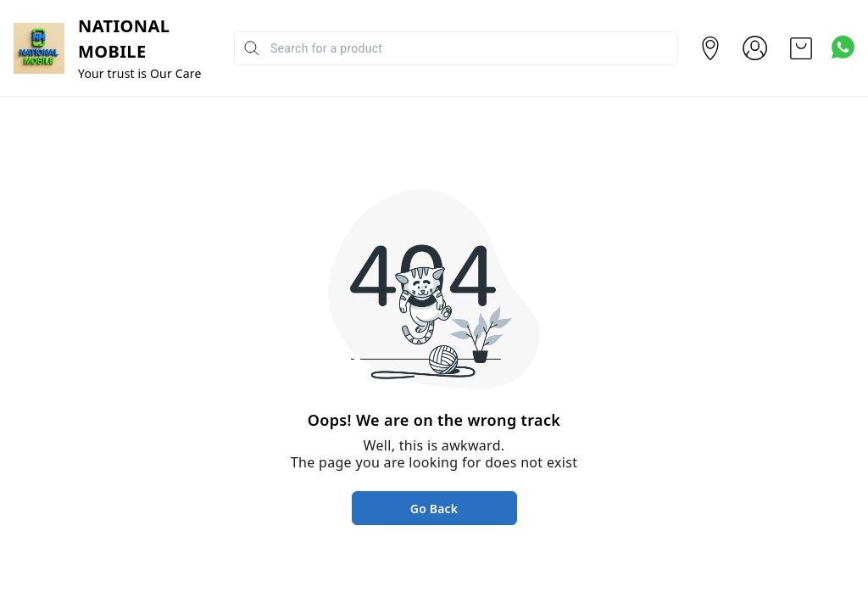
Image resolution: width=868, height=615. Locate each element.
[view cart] (801, 48)
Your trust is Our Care (140, 73)
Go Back (434, 509)
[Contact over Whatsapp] (843, 47)
